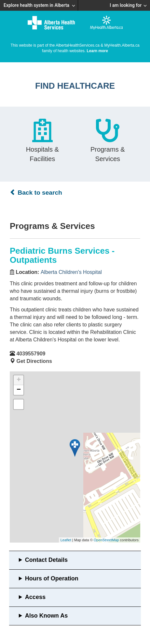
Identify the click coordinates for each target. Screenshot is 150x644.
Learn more (97, 51)
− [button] (19, 390)
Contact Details (46, 560)
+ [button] (19, 380)
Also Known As (46, 616)
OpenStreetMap (106, 540)
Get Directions (34, 361)
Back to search (36, 192)
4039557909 (31, 354)
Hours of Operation (52, 578)
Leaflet (66, 540)
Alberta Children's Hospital (71, 272)
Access (35, 597)
